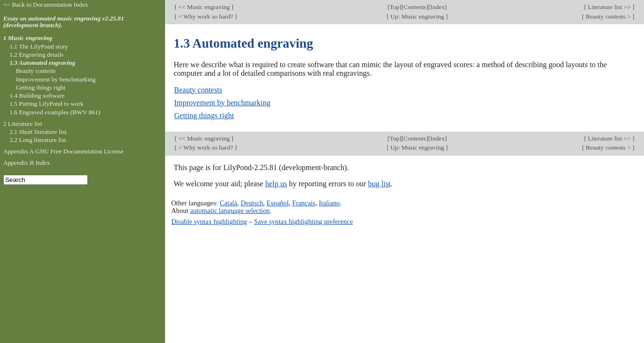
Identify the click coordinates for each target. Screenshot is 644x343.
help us (276, 184)
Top (395, 7)
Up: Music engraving (417, 16)
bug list (379, 184)
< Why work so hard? (205, 16)
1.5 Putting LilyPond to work (47, 104)
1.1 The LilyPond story (39, 46)
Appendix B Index (27, 163)
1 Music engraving (28, 38)
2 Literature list (23, 124)
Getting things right (204, 116)
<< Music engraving (204, 7)
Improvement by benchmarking (222, 103)
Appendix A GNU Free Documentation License (63, 151)
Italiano (329, 203)
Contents (415, 7)
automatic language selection (230, 211)
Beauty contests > (608, 16)
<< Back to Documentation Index (46, 5)
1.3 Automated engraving (42, 63)
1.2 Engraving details (36, 55)
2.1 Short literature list (38, 132)
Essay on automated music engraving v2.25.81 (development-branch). (64, 22)
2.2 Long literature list (38, 140)
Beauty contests (198, 90)
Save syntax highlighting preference (303, 222)
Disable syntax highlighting (209, 222)
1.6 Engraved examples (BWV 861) (55, 112)
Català (228, 203)
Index (437, 7)
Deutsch (252, 203)
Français (304, 203)
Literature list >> (609, 7)
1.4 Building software (37, 96)
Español (278, 203)
